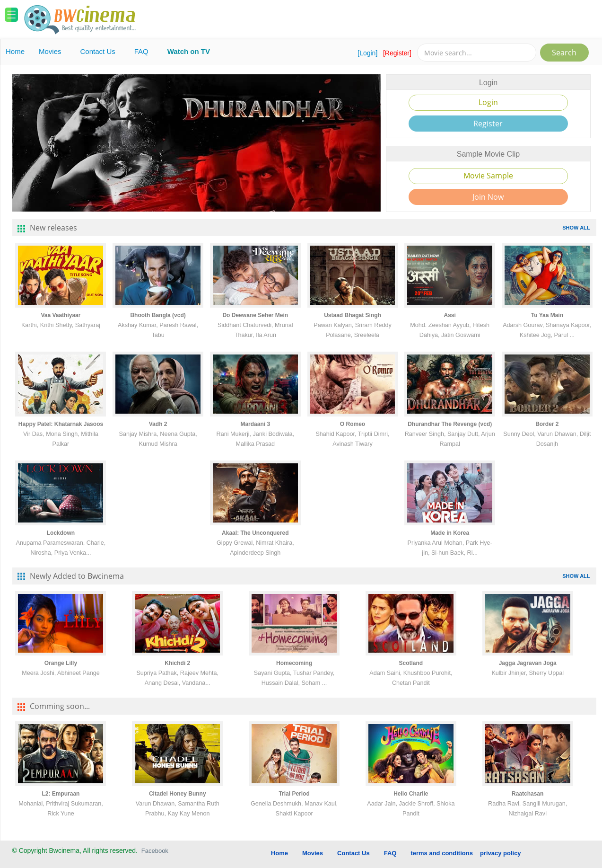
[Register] (397, 53)
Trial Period (294, 794)
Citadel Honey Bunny (178, 794)
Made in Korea (450, 533)
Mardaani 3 (255, 424)
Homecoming (294, 663)
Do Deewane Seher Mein (255, 315)
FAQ (141, 51)
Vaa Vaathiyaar (61, 315)
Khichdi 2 (177, 663)
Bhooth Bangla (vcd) (158, 315)
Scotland (411, 663)
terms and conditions (441, 853)
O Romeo (353, 424)
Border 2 (547, 424)
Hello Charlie (411, 794)
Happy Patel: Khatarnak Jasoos (61, 424)
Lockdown (61, 533)
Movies (50, 51)
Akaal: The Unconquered (255, 533)
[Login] (367, 53)
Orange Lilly (61, 663)
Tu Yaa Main (547, 315)
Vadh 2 (158, 424)
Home (15, 51)
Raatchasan (528, 794)
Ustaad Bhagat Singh (353, 315)
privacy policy (501, 853)
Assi (450, 315)
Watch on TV (189, 51)
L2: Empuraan (61, 794)
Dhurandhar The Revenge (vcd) (450, 424)
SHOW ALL (576, 228)
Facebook (155, 851)
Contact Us (98, 51)
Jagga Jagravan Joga (528, 663)
